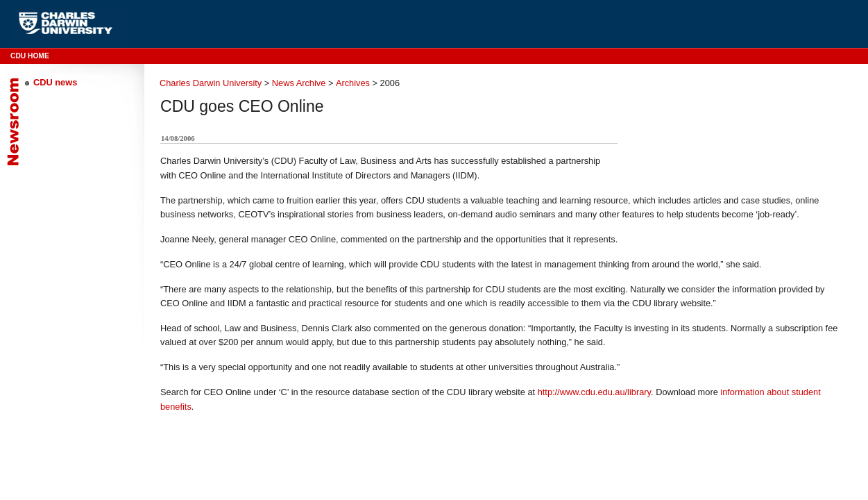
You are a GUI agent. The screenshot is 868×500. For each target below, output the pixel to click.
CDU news (55, 82)
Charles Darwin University (211, 83)
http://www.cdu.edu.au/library (594, 392)
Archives (353, 83)
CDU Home (30, 56)
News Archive (299, 83)
